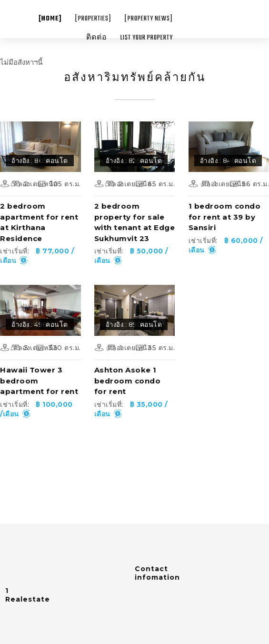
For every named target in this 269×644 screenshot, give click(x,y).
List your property (147, 38)
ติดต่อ (97, 38)
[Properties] (93, 19)
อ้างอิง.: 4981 (30, 324)
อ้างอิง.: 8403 (220, 161)
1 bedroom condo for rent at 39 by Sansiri (225, 217)
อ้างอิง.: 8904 (126, 324)
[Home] (50, 19)
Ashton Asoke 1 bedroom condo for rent (128, 381)
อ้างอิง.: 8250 (125, 161)
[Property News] (149, 19)
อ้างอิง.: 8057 (31, 161)
